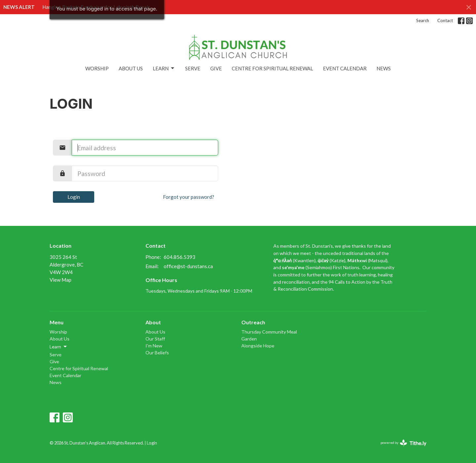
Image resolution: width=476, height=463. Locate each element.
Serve (193, 68)
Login (74, 197)
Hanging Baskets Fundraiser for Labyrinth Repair (96, 7)
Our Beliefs (157, 353)
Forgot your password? (189, 197)
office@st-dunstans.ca (188, 266)
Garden (249, 339)
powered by (403, 443)
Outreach (253, 322)
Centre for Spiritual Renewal (272, 68)
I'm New (154, 346)
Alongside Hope (258, 346)
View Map (60, 280)
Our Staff (155, 339)
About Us (131, 68)
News (384, 68)
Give (216, 68)
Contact (445, 20)
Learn (164, 68)
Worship (97, 68)
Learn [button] (59, 347)
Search (423, 20)
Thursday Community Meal (269, 332)
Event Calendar (345, 68)
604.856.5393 (179, 257)
